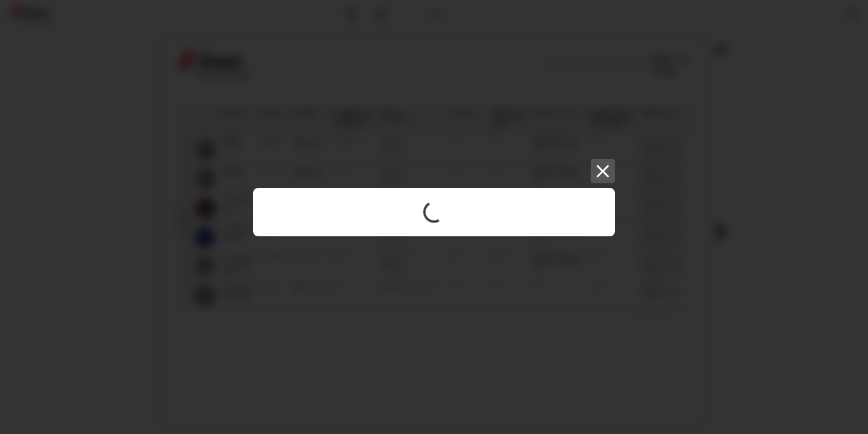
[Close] (603, 171)
